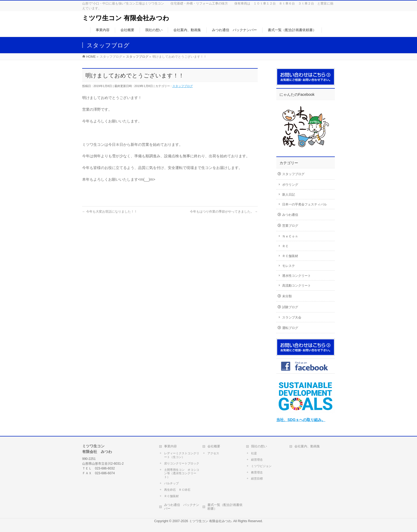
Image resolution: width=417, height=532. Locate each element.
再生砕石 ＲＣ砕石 (177, 490)
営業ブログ (290, 226)
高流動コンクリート (297, 286)
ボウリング (290, 185)
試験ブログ (290, 307)
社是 (254, 453)
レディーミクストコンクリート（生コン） (182, 455)
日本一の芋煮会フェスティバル (305, 204)
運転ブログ (290, 328)
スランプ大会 (292, 317)
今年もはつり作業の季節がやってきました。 (224, 212)
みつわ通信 (290, 215)
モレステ (289, 266)
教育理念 (257, 472)
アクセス (213, 453)
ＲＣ (285, 246)
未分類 (287, 296)
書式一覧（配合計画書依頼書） (225, 507)
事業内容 (170, 446)
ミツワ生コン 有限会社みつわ (126, 18)
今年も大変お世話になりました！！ (110, 212)
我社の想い (259, 446)
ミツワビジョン (261, 466)
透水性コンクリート (297, 276)
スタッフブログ (183, 86)
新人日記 (289, 195)
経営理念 (257, 460)
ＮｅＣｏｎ (290, 236)
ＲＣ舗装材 (290, 256)
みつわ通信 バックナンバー (182, 507)
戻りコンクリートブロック (182, 463)
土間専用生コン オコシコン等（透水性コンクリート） (182, 473)
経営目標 (257, 479)
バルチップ (171, 483)
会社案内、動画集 (307, 446)
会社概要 (214, 446)
